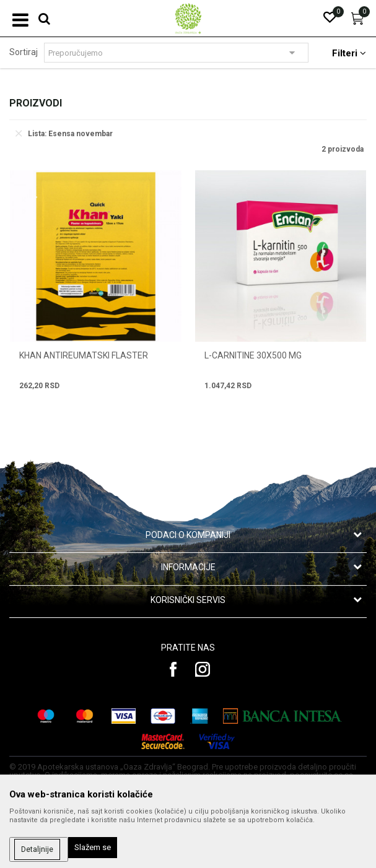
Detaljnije (37, 849)
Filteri (349, 53)
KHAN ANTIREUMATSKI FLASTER (84, 355)
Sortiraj (24, 52)
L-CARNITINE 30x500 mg (253, 355)
